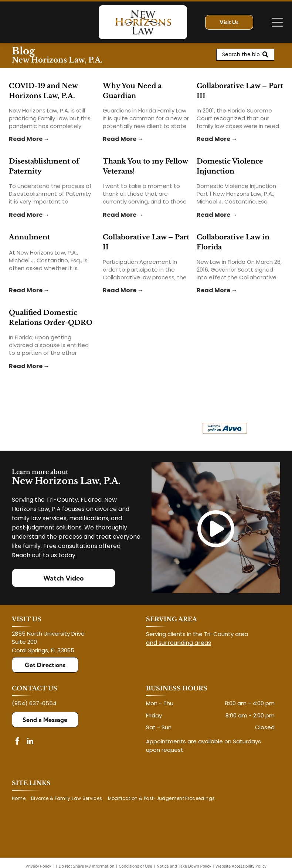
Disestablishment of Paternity (44, 166)
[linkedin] (30, 742)
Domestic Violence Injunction (230, 166)
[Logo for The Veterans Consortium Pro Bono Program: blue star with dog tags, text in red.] (77, 428)
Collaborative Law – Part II (146, 242)
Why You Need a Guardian (132, 91)
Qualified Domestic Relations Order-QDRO (51, 318)
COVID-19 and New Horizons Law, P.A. (43, 91)
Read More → (29, 139)
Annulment (29, 237)
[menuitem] (21, 799)
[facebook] (17, 742)
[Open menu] (277, 22)
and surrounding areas (179, 643)
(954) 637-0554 (34, 703)
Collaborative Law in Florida (233, 242)
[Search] (245, 55)
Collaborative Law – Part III (240, 91)
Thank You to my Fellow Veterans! (145, 166)
